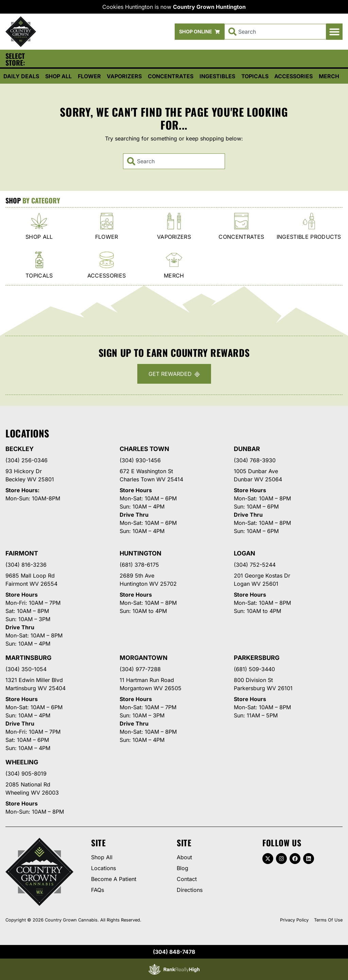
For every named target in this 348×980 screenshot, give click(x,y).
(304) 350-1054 (26, 669)
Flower (89, 76)
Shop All (58, 76)
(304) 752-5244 (255, 565)
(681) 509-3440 (254, 669)
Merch (329, 76)
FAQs (98, 890)
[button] (334, 32)
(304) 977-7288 (140, 669)
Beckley (20, 449)
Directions (190, 890)
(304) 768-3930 (255, 460)
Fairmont (22, 553)
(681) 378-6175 (139, 565)
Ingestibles (217, 76)
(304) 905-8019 (26, 774)
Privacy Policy (294, 920)
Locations (103, 868)
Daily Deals (21, 76)
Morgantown (144, 658)
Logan (245, 553)
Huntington (141, 553)
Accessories (293, 76)
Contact (187, 879)
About (184, 857)
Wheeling (22, 762)
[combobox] (275, 32)
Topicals (255, 76)
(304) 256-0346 (27, 460)
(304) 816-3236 (26, 565)
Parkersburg (257, 658)
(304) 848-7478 (174, 952)
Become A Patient (114, 879)
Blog (182, 868)
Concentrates (171, 76)
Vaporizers (124, 76)
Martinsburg (29, 658)
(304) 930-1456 (140, 460)
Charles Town (144, 449)
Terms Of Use (328, 920)
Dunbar (247, 449)
